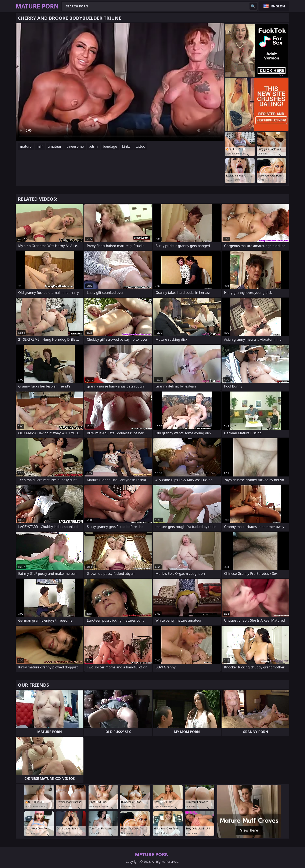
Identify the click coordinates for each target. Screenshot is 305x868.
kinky (126, 146)
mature (26, 146)
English (278, 6)
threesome (75, 146)
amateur (55, 146)
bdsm (93, 146)
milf (40, 146)
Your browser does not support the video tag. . (120, 82)
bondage (110, 146)
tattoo (140, 146)
